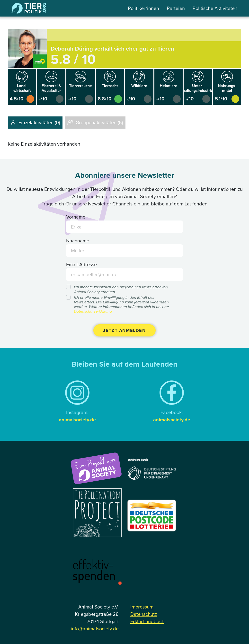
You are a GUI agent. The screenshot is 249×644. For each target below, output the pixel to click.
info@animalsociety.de (95, 629)
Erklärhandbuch (147, 621)
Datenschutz (144, 614)
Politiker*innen (143, 8)
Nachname (78, 241)
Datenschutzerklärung (93, 311)
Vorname (76, 217)
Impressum (142, 607)
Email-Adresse (81, 265)
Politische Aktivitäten (215, 8)
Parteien (176, 8)
